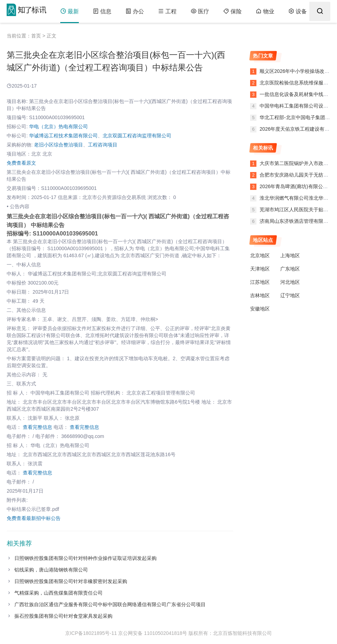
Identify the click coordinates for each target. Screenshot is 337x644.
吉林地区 (260, 295)
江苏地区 (260, 282)
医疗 (200, 11)
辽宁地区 (290, 295)
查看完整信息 (37, 427)
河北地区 (290, 282)
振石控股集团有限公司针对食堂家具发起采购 (63, 616)
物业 (265, 11)
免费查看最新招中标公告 (34, 518)
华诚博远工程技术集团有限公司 (63, 136)
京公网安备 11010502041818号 (153, 633)
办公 (135, 11)
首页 (36, 36)
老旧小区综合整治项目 (59, 145)
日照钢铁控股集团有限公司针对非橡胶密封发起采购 (71, 581)
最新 (70, 11)
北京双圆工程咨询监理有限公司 (137, 136)
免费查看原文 (21, 163)
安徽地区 (260, 309)
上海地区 (290, 255)
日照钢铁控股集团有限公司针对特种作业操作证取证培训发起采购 (85, 558)
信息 (102, 11)
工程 (167, 11)
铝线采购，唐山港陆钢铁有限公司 (51, 570)
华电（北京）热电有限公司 (59, 126)
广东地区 (290, 269)
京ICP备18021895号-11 (91, 633)
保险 (232, 11)
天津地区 (260, 269)
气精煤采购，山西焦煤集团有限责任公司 (59, 593)
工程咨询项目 (103, 145)
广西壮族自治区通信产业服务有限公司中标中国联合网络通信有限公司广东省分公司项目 (110, 604)
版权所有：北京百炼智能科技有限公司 (230, 633)
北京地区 (260, 255)
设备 (298, 11)
